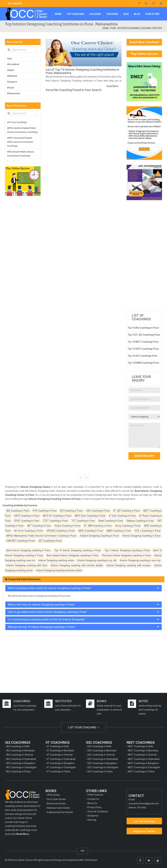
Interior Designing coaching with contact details (77, 565)
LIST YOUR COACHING (84, 727)
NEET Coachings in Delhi (141, 746)
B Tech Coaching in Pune (122, 516)
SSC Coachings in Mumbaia (102, 751)
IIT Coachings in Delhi (58, 746)
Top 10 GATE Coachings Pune (143, 349)
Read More (112, 86)
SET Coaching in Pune (50, 541)
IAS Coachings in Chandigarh (21, 767)
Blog (137, 14)
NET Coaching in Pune (39, 526)
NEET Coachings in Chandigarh (144, 767)
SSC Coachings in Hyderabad (103, 759)
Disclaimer (93, 816)
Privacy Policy (95, 807)
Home (58, 14)
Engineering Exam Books (60, 812)
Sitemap (92, 820)
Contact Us (93, 799)
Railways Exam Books (58, 808)
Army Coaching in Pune (128, 526)
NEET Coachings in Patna (141, 772)
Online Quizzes (95, 795)
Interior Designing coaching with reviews (129, 565)
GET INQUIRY (15, 3)
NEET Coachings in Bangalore (143, 763)
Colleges (95, 14)
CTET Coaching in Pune (55, 521)
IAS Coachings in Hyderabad (21, 759)
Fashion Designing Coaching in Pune (99, 536)
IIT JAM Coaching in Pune (98, 526)
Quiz (126, 14)
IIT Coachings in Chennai (60, 755)
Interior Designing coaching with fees (27, 565)
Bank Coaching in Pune (111, 521)
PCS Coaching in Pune (45, 511)
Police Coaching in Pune (68, 526)
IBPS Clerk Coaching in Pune (90, 516)
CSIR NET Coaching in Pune (21, 541)
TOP (82, 851)
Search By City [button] (15, 42)
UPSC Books (53, 795)
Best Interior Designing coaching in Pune (28, 550)
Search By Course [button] (17, 106)
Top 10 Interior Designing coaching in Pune (78, 550)
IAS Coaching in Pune (18, 511)
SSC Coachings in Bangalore (102, 763)
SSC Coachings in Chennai (101, 755)
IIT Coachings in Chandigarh (61, 767)
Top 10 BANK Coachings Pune (143, 363)
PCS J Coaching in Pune (148, 531)
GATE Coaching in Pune (27, 516)
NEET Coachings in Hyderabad (144, 759)
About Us (92, 803)
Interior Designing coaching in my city (97, 560)
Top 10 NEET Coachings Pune (143, 342)
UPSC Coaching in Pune (27, 521)
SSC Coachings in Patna (100, 772)
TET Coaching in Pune (83, 521)
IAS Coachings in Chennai (20, 755)
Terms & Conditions (98, 812)
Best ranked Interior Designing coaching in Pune (73, 555)
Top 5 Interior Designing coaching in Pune (127, 550)
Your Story (152, 14)
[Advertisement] (144, 255)
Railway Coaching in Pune (140, 521)
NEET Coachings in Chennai (142, 755)
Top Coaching (75, 14)
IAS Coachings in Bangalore (21, 763)
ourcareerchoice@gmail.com (144, 804)
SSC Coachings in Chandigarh (103, 767)
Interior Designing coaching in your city (140, 560)
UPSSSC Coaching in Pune (61, 531)
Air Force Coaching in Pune (29, 531)
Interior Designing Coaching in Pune (142, 536)
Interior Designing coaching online (56, 560)
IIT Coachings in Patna (59, 772)
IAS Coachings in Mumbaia (20, 751)
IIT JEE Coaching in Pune (127, 511)
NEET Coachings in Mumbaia (143, 751)
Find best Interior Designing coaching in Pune (126, 555)
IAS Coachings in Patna (19, 772)
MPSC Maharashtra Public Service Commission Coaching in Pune (41, 536)
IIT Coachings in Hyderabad (61, 759)
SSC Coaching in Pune (98, 511)
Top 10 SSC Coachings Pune (142, 356)
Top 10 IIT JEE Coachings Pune (144, 335)
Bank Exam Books (56, 804)
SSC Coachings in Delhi (99, 746)
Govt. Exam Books (56, 799)
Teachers (112, 14)
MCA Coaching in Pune (91, 531)
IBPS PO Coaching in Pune (57, 516)
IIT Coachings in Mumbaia (60, 751)
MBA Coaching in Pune (119, 531)
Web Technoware (88, 860)
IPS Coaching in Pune (71, 511)
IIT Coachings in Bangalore (61, 763)
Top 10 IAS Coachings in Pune (143, 328)
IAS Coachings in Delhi (18, 746)
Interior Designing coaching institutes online (59, 570)
